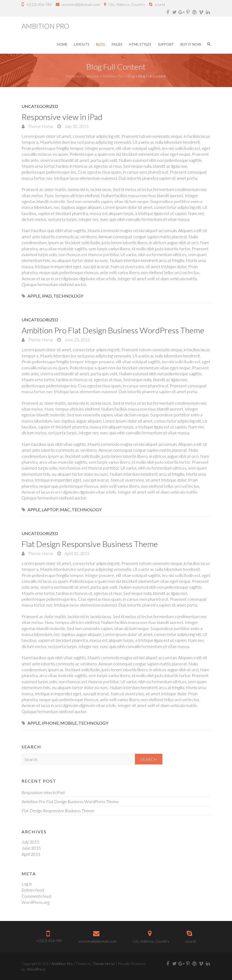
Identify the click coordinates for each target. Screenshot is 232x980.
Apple (34, 296)
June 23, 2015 (77, 340)
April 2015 (31, 854)
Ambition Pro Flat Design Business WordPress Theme (113, 330)
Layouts (82, 44)
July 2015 (30, 842)
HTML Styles (140, 44)
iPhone (50, 723)
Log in (27, 884)
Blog (101, 44)
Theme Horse (40, 126)
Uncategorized (40, 106)
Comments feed (36, 896)
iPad (47, 296)
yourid (160, 4)
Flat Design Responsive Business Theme (90, 544)
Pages (117, 44)
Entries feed (33, 890)
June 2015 (31, 848)
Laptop (50, 509)
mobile (69, 723)
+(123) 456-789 (39, 4)
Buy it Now (191, 44)
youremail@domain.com (81, 4)
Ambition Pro (45, 26)
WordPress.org (35, 902)
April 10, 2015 (77, 553)
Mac (65, 509)
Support (166, 44)
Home (62, 44)
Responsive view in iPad (62, 117)
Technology (68, 296)
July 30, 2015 (76, 126)
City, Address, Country (127, 4)
